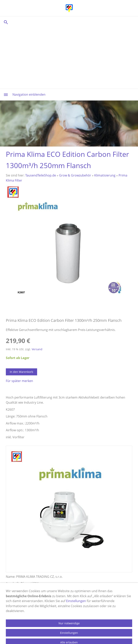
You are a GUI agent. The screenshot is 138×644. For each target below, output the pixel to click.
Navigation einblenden (29, 94)
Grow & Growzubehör (75, 175)
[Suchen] (69, 22)
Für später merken (19, 381)
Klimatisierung (105, 175)
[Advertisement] (69, 57)
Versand (37, 349)
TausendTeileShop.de (41, 175)
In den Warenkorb (21, 372)
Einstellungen (76, 618)
